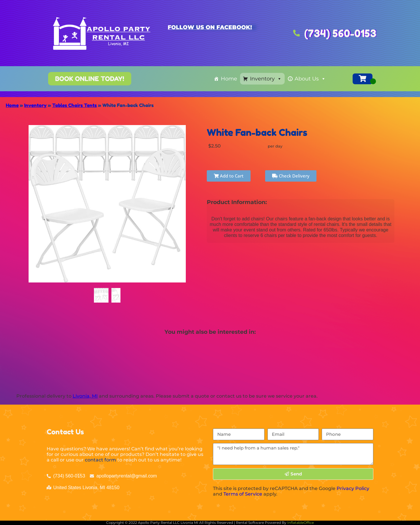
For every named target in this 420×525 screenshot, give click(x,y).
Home (229, 79)
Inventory (266, 79)
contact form (100, 460)
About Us (310, 79)
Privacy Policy (353, 488)
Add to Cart (229, 176)
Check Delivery (291, 176)
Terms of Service (243, 494)
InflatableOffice (301, 523)
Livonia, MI (85, 396)
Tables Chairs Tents (75, 105)
